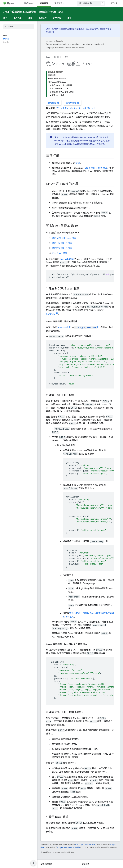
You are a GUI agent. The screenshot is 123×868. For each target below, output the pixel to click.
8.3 (84, 77)
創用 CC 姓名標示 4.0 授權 (85, 814)
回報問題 (54, 72)
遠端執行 (43, 18)
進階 (30, 18)
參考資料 (73, 3)
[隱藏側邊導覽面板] (33, 863)
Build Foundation (53, 29)
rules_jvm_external (87, 106)
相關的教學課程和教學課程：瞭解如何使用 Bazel (33, 12)
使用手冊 (58, 57)
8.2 (89, 77)
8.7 (67, 77)
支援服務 (86, 837)
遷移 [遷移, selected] (69, 18)
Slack (84, 846)
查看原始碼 (73, 72)
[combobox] (91, 3)
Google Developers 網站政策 (68, 816)
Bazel (48, 57)
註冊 (52, 32)
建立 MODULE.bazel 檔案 (64, 207)
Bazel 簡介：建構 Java (96, 137)
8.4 (80, 77)
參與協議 (108, 29)
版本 (5, 18)
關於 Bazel (29, 3)
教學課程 (57, 18)
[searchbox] (19, 27)
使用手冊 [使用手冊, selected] (58, 3)
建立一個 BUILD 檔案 (62, 212)
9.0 (62, 77)
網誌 (42, 837)
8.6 (71, 77)
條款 (42, 862)
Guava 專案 (65, 228)
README (50, 283)
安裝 (78, 132)
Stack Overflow (88, 851)
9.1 (58, 77)
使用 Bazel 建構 (59, 222)
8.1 (94, 77)
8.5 (76, 77)
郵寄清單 (94, 29)
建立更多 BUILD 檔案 (62, 217)
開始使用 (44, 3)
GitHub (114, 3)
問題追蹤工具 (88, 842)
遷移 (67, 57)
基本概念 (18, 18)
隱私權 (50, 862)
